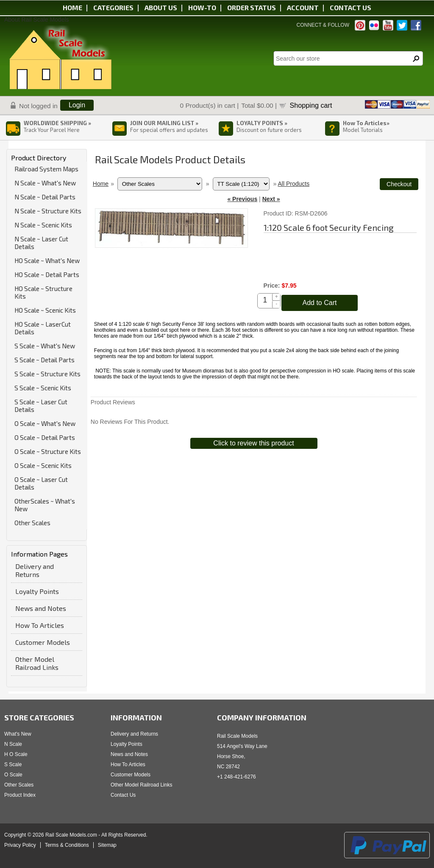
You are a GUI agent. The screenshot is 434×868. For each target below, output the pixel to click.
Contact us (351, 7)
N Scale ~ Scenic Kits (43, 225)
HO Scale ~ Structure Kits (43, 292)
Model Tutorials (363, 130)
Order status (252, 7)
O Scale (13, 775)
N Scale (13, 744)
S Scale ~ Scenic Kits (43, 388)
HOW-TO (202, 7)
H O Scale (16, 754)
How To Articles (40, 625)
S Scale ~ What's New (45, 346)
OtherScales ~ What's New (45, 505)
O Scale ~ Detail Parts (45, 437)
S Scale (13, 764)
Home (72, 7)
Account (303, 7)
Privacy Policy (20, 845)
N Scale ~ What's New (45, 183)
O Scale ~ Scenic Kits (43, 465)
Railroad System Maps (46, 169)
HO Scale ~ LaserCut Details (43, 328)
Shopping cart (311, 105)
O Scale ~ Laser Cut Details (41, 483)
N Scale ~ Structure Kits (48, 211)
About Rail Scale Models (37, 20)
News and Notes (41, 608)
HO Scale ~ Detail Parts (47, 274)
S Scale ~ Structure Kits (47, 374)
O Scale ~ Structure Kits (48, 451)
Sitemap (107, 845)
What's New (18, 734)
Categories (113, 7)
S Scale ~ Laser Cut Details (41, 406)
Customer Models (43, 642)
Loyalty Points (37, 591)
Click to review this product (253, 443)
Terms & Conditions (67, 845)
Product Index (20, 795)
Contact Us (123, 795)
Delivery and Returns (35, 570)
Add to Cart (319, 303)
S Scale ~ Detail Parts (45, 360)
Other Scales (32, 523)
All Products (294, 184)
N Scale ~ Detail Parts (45, 197)
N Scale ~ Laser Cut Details (41, 243)
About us (161, 7)
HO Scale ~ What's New (47, 260)
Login (77, 105)
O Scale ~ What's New (45, 423)
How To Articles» (366, 123)
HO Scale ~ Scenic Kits (45, 310)
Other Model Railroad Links (37, 663)
